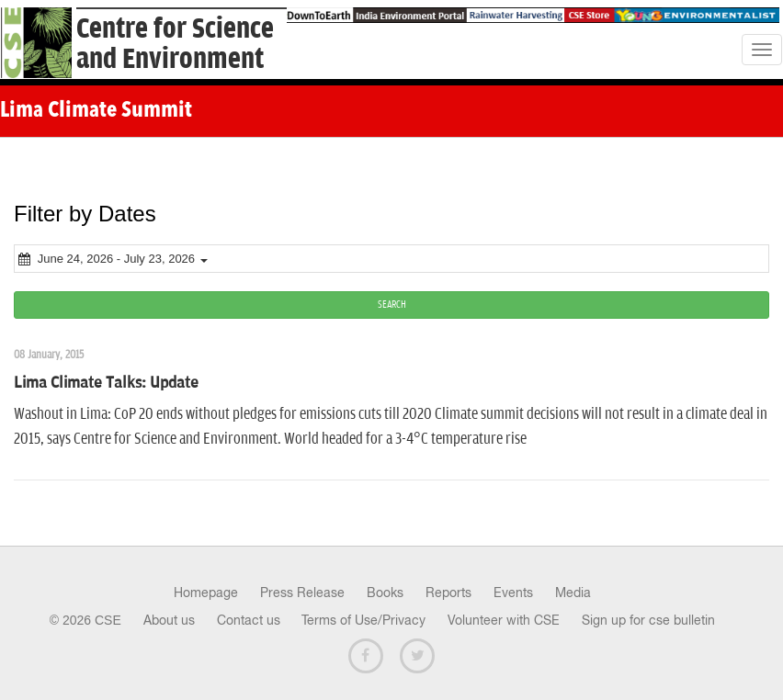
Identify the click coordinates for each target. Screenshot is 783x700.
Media (573, 593)
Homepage (206, 593)
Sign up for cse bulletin (648, 620)
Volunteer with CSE (504, 620)
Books (385, 593)
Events (513, 593)
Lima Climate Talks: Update (106, 383)
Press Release (302, 593)
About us (169, 620)
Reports (448, 593)
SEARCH (392, 305)
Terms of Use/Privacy (363, 620)
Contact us (249, 620)
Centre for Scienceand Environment (175, 44)
